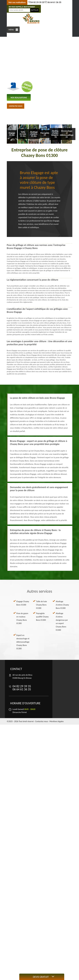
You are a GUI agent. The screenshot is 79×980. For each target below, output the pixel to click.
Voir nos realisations (17, 2)
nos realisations (19, 98)
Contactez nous (16, 106)
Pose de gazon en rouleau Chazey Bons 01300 (22, 618)
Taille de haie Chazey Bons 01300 (42, 605)
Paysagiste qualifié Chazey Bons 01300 (42, 617)
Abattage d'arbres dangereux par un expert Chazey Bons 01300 (62, 622)
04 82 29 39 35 (38, 2)
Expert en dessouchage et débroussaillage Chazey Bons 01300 (23, 642)
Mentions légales (57, 721)
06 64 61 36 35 (54, 2)
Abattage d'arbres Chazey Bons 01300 (62, 605)
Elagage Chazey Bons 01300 (23, 603)
